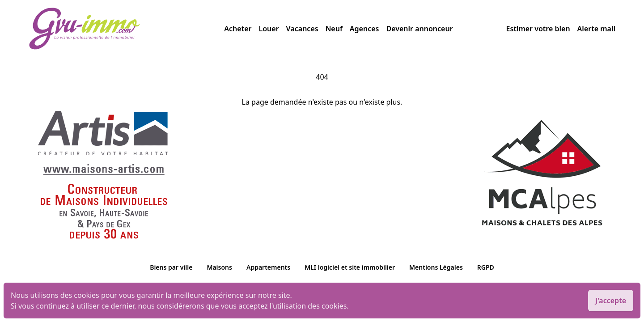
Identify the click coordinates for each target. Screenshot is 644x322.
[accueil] (126, 29)
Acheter (238, 29)
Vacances (302, 29)
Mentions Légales (436, 267)
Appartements (268, 267)
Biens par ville (171, 267)
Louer (269, 29)
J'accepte (611, 301)
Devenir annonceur (419, 29)
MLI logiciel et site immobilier (350, 267)
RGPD (486, 267)
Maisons (219, 267)
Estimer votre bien (538, 29)
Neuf (334, 29)
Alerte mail (596, 29)
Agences (364, 29)
